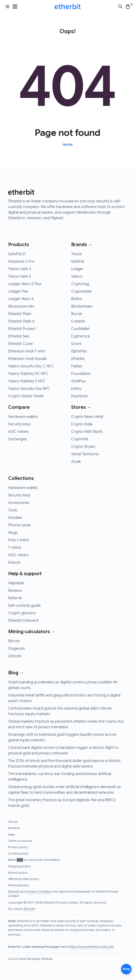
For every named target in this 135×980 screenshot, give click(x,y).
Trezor (77, 254)
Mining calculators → (32, 632)
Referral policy (19, 885)
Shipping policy (19, 866)
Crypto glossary (22, 613)
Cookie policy (18, 854)
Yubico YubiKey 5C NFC (28, 374)
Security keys (19, 424)
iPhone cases (19, 525)
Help (12, 835)
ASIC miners (18, 432)
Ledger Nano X (21, 299)
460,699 (29, 909)
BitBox (77, 299)
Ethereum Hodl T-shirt (27, 351)
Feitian (77, 366)
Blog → (16, 673)
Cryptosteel (81, 291)
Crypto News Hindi (87, 417)
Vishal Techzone (85, 454)
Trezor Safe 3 (20, 269)
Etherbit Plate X (21, 321)
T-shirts (15, 548)
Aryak (76, 462)
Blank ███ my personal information (34, 860)
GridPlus (78, 381)
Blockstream (82, 306)
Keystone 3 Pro (21, 262)
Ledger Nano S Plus (25, 284)
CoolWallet (80, 329)
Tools (13, 510)
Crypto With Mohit (87, 432)
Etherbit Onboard (23, 621)
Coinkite (78, 321)
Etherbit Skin (19, 336)
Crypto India (82, 424)
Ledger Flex (18, 291)
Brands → (82, 245)
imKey (76, 389)
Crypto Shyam (83, 447)
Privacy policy (18, 847)
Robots (14, 563)
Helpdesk (16, 583)
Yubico (77, 276)
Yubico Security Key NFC (29, 389)
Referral (15, 598)
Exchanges (17, 439)
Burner (77, 314)
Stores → (81, 407)
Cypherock (81, 336)
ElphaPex (79, 351)
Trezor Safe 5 (20, 276)
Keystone (79, 396)
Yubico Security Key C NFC (31, 366)
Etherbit (78, 359)
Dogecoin (17, 649)
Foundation (81, 374)
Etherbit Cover (21, 344)
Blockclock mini (21, 306)
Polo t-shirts (19, 540)
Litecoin (15, 656)
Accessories (19, 503)
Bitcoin (14, 641)
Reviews (15, 591)
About (13, 822)
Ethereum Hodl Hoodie (27, 359)
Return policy (18, 873)
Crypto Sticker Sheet (26, 396)
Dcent (76, 344)
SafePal (78, 262)
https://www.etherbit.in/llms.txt (91, 947)
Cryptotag (80, 284)
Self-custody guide (24, 606)
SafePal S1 (17, 254)
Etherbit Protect (22, 329)
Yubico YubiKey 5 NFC (27, 381)
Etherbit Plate (20, 314)
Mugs (13, 533)
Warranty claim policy (24, 879)
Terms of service (20, 841)
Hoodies (15, 518)
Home (67, 145)
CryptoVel (80, 439)
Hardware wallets (23, 417)
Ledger (77, 269)
